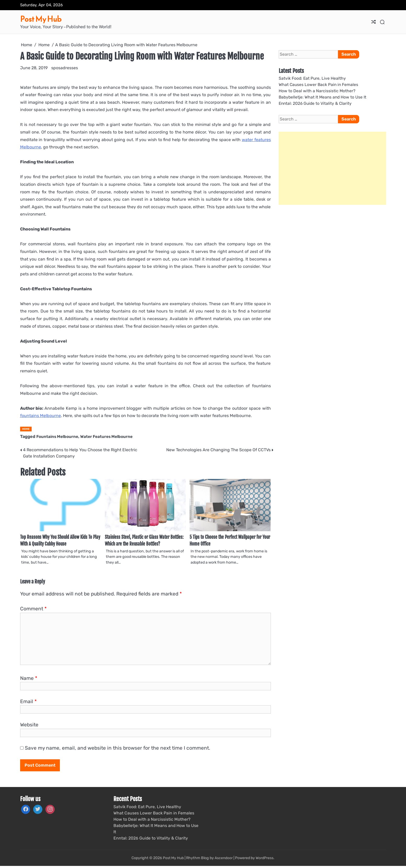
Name (29, 680)
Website (29, 726)
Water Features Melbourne (110, 436)
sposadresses (65, 68)
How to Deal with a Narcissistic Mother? (317, 91)
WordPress (265, 860)
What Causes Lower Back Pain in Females (319, 85)
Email (28, 703)
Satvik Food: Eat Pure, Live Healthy (313, 78)
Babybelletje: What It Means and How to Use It (324, 97)
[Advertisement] (332, 169)
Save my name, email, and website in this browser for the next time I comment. (118, 750)
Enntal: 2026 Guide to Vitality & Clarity (316, 104)
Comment (33, 610)
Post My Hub (44, 19)
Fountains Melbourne (58, 436)
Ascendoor (224, 860)
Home (26, 429)
